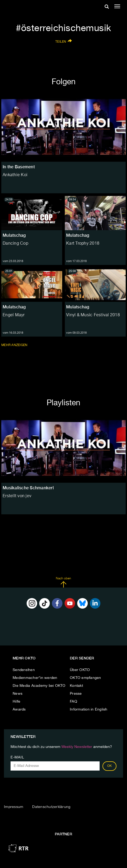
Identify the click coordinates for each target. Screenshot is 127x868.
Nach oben (63, 582)
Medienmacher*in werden (35, 678)
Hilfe (16, 702)
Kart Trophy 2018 (83, 244)
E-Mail (17, 757)
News (18, 694)
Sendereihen (24, 670)
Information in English (89, 709)
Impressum (14, 807)
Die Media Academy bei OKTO (39, 686)
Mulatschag (14, 235)
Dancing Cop (15, 244)
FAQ (74, 702)
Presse (76, 694)
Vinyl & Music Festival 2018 (93, 315)
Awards (19, 709)
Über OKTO (80, 670)
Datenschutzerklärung (51, 807)
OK (110, 766)
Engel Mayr (14, 315)
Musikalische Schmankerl (28, 488)
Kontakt (76, 686)
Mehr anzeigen (15, 345)
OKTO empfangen (86, 678)
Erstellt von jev (17, 496)
